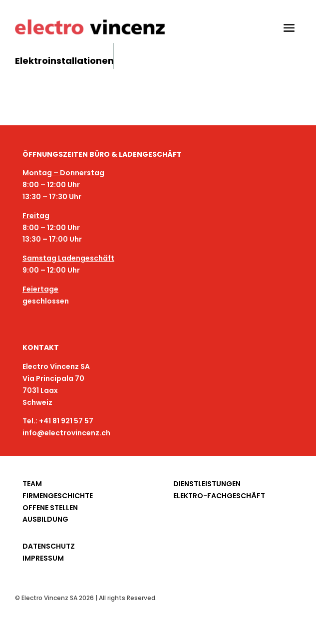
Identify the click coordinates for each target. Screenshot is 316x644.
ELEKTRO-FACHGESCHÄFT (219, 496)
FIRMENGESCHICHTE (58, 496)
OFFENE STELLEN (50, 508)
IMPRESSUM (43, 558)
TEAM (32, 484)
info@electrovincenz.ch (66, 433)
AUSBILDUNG (45, 519)
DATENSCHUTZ (49, 546)
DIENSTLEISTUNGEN (207, 484)
